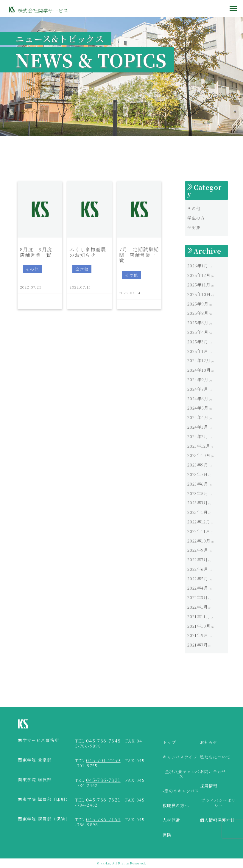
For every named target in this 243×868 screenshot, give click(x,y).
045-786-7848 (103, 741)
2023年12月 (199, 446)
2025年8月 (198, 313)
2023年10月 (199, 455)
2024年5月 (198, 408)
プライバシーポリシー (218, 803)
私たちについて (215, 757)
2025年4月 (198, 332)
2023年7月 (197, 474)
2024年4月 (198, 417)
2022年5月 (198, 579)
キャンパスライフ (180, 757)
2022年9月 (198, 550)
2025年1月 (198, 351)
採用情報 (209, 786)
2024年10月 (199, 370)
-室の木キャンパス (181, 791)
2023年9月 (198, 465)
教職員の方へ (176, 806)
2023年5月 (198, 493)
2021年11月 (199, 616)
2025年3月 (198, 342)
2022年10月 (199, 541)
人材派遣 (171, 820)
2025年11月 (199, 285)
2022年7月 (197, 559)
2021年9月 (198, 635)
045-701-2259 (103, 760)
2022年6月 (198, 569)
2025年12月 (199, 275)
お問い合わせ (213, 772)
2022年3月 (197, 597)
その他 (32, 269)
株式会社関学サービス (43, 11)
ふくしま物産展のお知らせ (88, 252)
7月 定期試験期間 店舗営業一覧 (139, 255)
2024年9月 (198, 379)
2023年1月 (197, 512)
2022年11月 (199, 531)
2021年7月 (197, 645)
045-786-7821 (103, 780)
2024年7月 (198, 389)
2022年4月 (198, 588)
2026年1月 (198, 266)
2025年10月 (199, 294)
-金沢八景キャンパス (181, 774)
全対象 (82, 269)
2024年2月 (198, 436)
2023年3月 (197, 503)
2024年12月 (199, 360)
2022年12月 (199, 522)
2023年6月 (198, 484)
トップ (169, 743)
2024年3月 (198, 427)
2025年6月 (198, 323)
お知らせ (209, 743)
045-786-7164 (103, 819)
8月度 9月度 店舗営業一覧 (39, 252)
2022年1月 (197, 607)
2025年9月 (198, 304)
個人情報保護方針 (217, 820)
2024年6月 (198, 399)
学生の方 (196, 218)
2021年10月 (199, 626)
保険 (167, 835)
